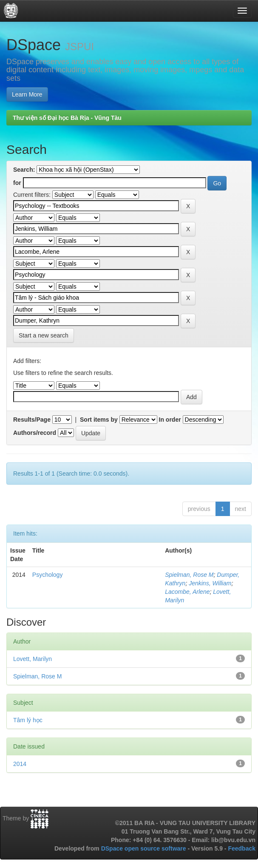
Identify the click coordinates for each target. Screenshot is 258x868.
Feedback (242, 848)
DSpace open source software (145, 848)
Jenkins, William (210, 583)
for (17, 183)
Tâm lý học (28, 720)
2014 (20, 764)
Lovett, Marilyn (33, 659)
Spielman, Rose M (189, 575)
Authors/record (35, 433)
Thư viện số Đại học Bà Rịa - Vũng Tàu (67, 118)
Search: (24, 170)
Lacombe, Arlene (187, 592)
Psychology (48, 575)
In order (170, 420)
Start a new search (44, 335)
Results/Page (32, 420)
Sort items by (99, 420)
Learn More (27, 94)
